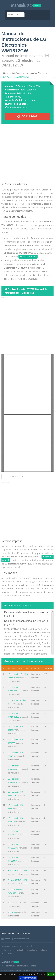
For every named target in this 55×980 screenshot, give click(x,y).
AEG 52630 (12, 912)
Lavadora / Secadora (26, 90)
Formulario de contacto (11, 946)
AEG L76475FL (14, 903)
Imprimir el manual (18, 108)
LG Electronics (24, 93)
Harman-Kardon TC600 (17, 870)
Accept (51, 974)
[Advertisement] (27, 154)
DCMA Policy (7, 954)
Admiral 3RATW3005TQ (17, 880)
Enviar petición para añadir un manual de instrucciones (24, 950)
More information (28, 978)
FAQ (27, 946)
